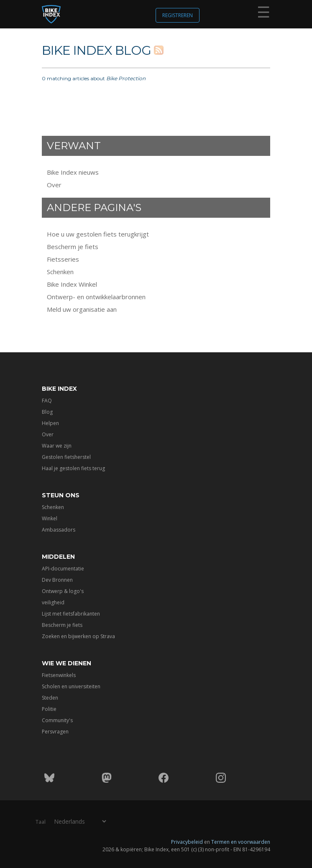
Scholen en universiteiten (71, 686)
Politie (49, 709)
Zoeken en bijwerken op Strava (78, 636)
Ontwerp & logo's (63, 591)
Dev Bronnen (57, 580)
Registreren (178, 15)
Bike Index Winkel (72, 284)
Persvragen (55, 732)
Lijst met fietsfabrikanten (71, 614)
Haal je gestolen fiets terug (73, 468)
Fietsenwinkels (59, 675)
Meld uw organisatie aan (82, 309)
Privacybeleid (187, 841)
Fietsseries (63, 259)
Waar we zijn (57, 446)
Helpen (50, 423)
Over (54, 185)
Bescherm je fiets (73, 247)
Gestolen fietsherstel (66, 457)
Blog (47, 412)
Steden (50, 698)
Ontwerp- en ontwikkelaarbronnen (96, 297)
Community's (57, 720)
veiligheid (53, 602)
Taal (41, 821)
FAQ (47, 401)
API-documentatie (63, 569)
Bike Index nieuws (73, 172)
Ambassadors (59, 530)
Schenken (60, 272)
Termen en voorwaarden (241, 841)
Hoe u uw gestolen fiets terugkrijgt (98, 234)
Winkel (50, 518)
